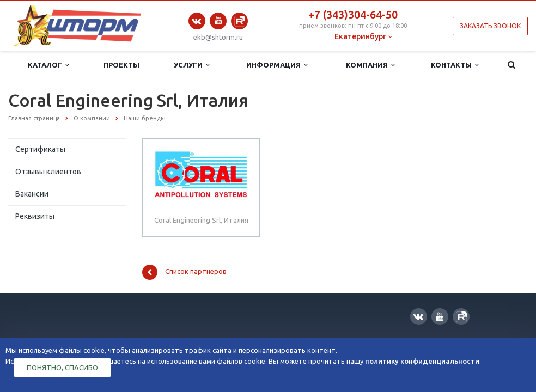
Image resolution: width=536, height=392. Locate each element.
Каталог (48, 65)
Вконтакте (197, 21)
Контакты (455, 65)
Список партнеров (184, 272)
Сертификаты (40, 149)
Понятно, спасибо (62, 367)
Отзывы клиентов (48, 171)
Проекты (121, 65)
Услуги (191, 65)
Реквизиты (35, 216)
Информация (277, 65)
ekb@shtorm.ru (218, 37)
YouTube (218, 20)
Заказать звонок (490, 26)
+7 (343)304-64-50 (353, 14)
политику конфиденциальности (422, 361)
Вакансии (32, 194)
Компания (370, 65)
